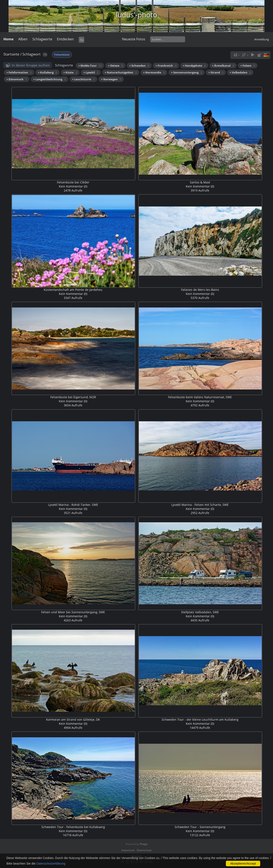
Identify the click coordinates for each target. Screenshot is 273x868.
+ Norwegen (111, 79)
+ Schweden (139, 66)
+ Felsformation (19, 72)
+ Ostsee (115, 66)
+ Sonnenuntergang (187, 72)
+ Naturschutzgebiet (121, 72)
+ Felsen (248, 66)
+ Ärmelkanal (223, 66)
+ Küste (70, 72)
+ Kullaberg (47, 72)
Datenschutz (144, 850)
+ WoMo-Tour (90, 66)
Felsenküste (62, 55)
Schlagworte (42, 39)
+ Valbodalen (240, 72)
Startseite (11, 54)
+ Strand (216, 72)
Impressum (128, 850)
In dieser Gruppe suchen (31, 65)
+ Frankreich (166, 66)
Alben (23, 39)
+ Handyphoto (194, 66)
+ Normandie (154, 72)
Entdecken (65, 39)
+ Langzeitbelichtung (49, 79)
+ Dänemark (17, 79)
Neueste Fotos (134, 39)
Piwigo (144, 844)
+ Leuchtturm (83, 79)
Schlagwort (31, 54)
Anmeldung (262, 39)
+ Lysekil (91, 72)
